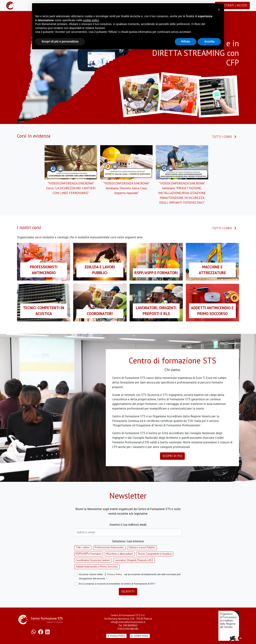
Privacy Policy (115, 574)
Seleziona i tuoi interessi (128, 541)
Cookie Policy (141, 636)
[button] (219, 10)
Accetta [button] (209, 41)
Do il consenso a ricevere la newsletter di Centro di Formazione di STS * (117, 584)
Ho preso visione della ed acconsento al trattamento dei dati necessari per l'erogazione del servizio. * (130, 576)
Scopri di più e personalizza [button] (60, 41)
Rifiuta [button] (186, 41)
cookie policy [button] (91, 20)
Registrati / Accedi (232, 5)
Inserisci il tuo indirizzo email (128, 525)
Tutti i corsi (224, 137)
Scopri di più (172, 456)
